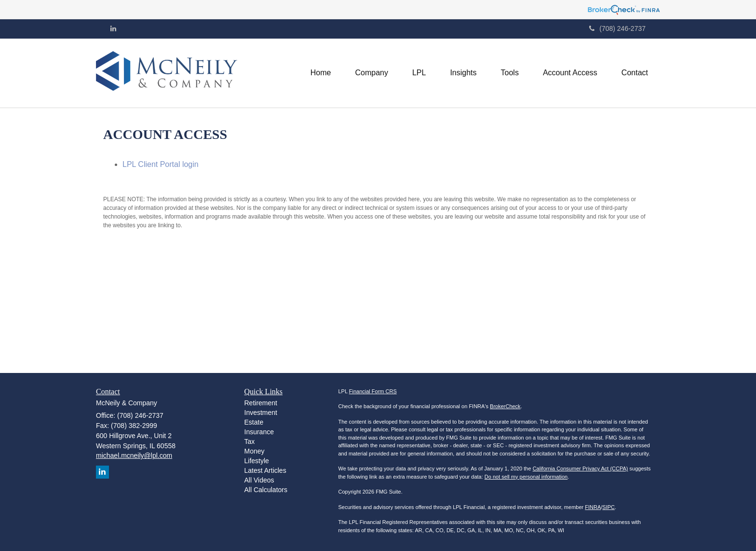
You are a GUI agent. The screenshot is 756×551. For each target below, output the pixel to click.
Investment (261, 413)
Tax (250, 441)
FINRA (593, 507)
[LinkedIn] (113, 28)
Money (255, 451)
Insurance (259, 432)
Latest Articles (265, 470)
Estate (254, 422)
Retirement (261, 403)
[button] (371, 73)
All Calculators (266, 490)
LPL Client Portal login (161, 164)
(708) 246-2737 (617, 28)
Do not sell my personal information (526, 477)
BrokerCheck (505, 406)
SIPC (608, 507)
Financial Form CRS (373, 391)
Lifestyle (257, 461)
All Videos (259, 480)
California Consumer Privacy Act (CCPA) (580, 468)
